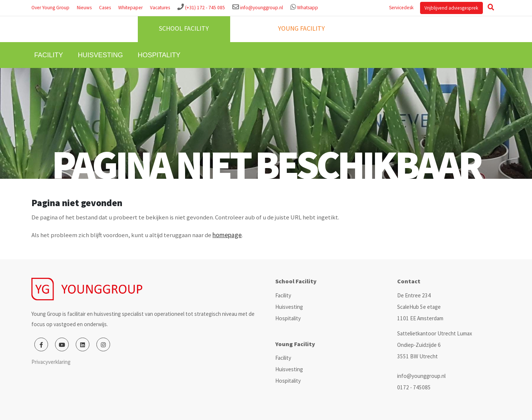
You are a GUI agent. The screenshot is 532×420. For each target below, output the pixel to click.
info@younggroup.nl (262, 8)
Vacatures (160, 8)
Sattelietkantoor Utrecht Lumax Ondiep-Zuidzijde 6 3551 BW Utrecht (435, 345)
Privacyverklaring (51, 362)
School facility (184, 28)
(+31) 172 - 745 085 (205, 8)
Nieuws (84, 8)
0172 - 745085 (414, 387)
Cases (105, 8)
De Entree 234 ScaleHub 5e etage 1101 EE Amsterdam (420, 307)
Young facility (301, 28)
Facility (49, 55)
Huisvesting (100, 55)
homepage (227, 235)
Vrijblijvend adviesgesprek (451, 8)
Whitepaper (130, 8)
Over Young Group (50, 8)
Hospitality (159, 55)
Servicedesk (401, 8)
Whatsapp (308, 8)
